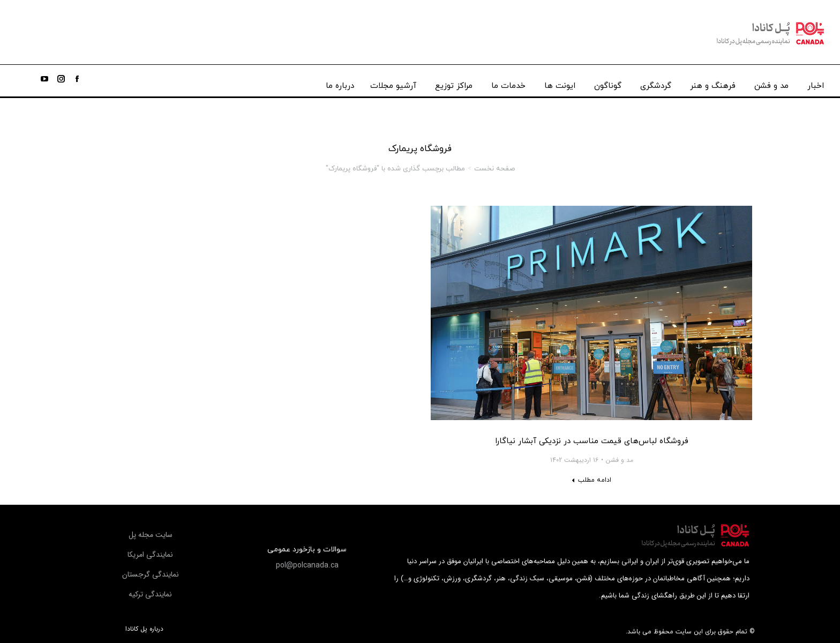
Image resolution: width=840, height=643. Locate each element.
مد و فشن (620, 460)
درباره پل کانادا (144, 629)
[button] (307, 565)
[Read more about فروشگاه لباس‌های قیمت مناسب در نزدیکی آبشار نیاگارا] (591, 480)
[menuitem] (816, 83)
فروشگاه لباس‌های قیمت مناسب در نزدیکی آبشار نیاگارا (592, 441)
